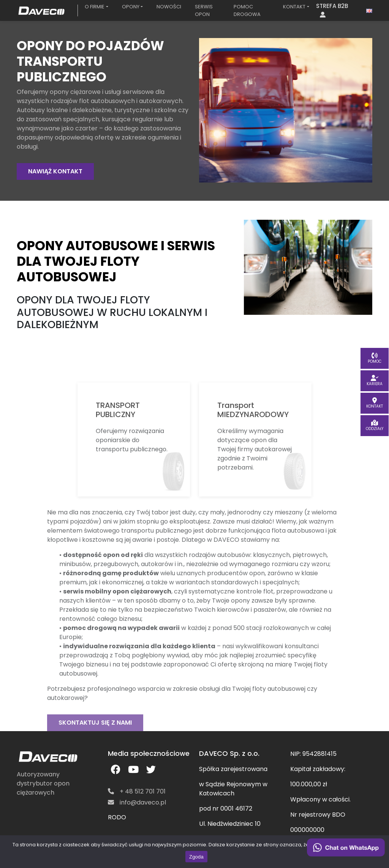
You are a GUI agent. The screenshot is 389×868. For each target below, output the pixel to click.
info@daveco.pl (137, 802)
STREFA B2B (332, 10)
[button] (96, 7)
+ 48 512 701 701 (137, 791)
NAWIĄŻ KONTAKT (55, 171)
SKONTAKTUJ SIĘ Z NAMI (95, 735)
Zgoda (196, 857)
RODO (117, 817)
